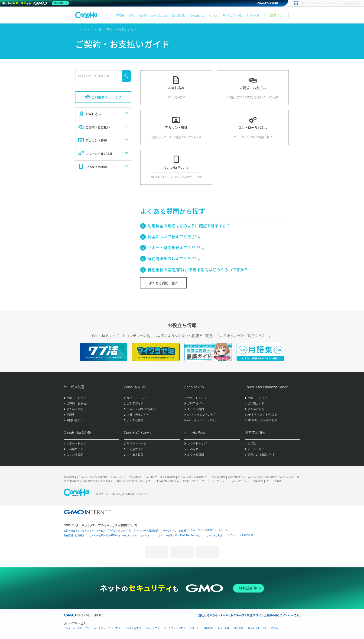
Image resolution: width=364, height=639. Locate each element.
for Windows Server (153, 15)
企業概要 (258, 481)
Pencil (213, 15)
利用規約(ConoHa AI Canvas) (245, 477)
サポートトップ (86, 29)
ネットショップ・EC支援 (107, 628)
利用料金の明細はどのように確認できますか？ (189, 226)
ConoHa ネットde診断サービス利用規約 (201, 477)
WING (120, 15)
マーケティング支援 (175, 628)
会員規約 (69, 477)
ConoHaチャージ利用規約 (126, 477)
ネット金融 (223, 628)
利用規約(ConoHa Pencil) (279, 477)
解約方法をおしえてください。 (175, 258)
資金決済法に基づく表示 (131, 481)
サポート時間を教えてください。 (177, 247)
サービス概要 (274, 481)
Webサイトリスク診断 (174, 531)
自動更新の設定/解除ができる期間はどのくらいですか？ (198, 270)
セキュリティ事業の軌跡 (240, 535)
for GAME (179, 15)
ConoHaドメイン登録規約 (92, 477)
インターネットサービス (76, 628)
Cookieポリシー (240, 481)
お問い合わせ (190, 481)
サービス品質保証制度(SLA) (164, 481)
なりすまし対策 (214, 535)
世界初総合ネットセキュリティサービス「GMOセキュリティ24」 (98, 531)
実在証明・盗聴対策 (74, 535)
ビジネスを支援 (133, 628)
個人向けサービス (257, 628)
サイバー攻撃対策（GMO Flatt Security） (180, 535)
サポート (253, 15)
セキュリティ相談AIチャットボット (209, 530)
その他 (274, 628)
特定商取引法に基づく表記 (98, 481)
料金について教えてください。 (175, 237)
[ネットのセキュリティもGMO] (36, 3)
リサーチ (194, 628)
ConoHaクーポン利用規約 (160, 477)
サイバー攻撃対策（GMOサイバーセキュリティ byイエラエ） (122, 535)
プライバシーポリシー (214, 481)
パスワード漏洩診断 (147, 531)
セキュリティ (153, 628)
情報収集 (208, 628)
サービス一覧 (232, 15)
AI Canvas (197, 15)
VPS (132, 15)
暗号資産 (238, 628)
